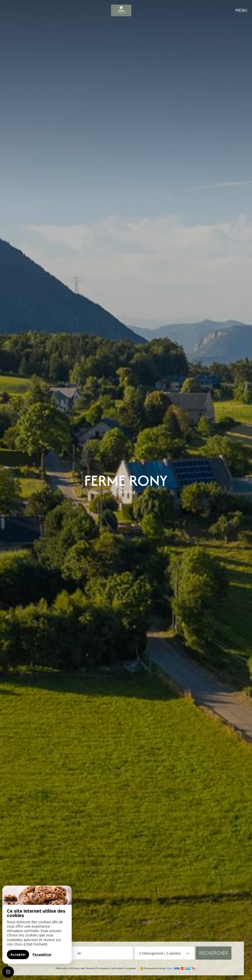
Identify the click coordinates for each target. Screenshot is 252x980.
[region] (37, 925)
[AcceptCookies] (8, 972)
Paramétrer (42, 955)
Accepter (18, 955)
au (79, 953)
